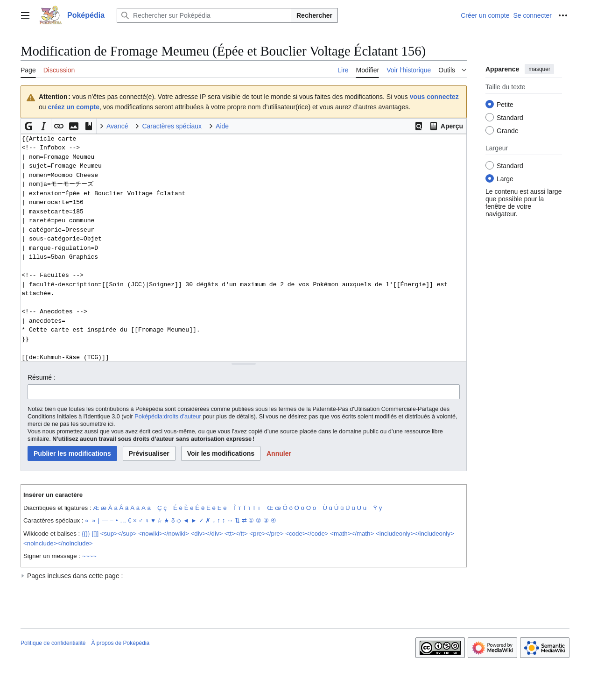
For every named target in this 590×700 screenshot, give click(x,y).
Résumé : (42, 377)
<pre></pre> (266, 534)
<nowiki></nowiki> (164, 534)
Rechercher (314, 15)
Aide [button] (222, 126)
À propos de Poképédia (120, 643)
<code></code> (307, 534)
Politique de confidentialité (53, 643)
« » (90, 520)
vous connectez (434, 97)
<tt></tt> (236, 534)
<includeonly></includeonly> (415, 534)
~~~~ (89, 556)
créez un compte (73, 107)
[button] (419, 126)
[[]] (95, 534)
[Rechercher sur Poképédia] (204, 15)
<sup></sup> (119, 534)
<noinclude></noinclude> (58, 543)
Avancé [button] (117, 126)
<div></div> (207, 534)
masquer (539, 69)
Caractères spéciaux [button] (172, 126)
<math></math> (352, 534)
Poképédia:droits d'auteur (168, 417)
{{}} (86, 534)
